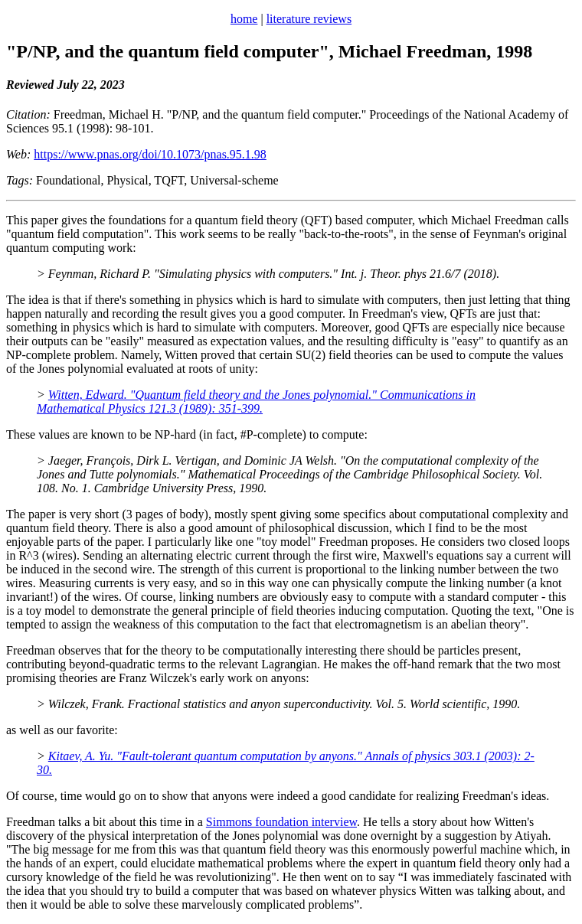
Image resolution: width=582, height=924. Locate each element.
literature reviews (309, 19)
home (244, 19)
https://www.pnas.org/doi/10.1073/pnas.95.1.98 (150, 154)
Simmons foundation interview (281, 822)
